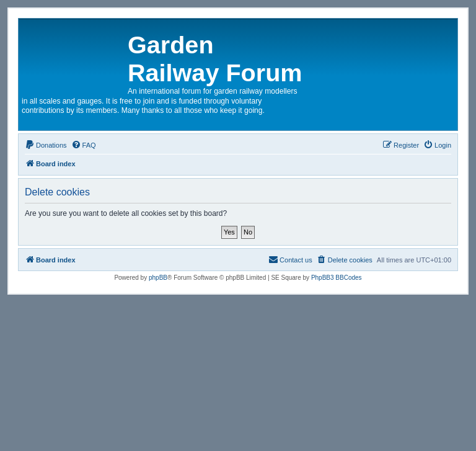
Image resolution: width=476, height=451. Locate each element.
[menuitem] (46, 145)
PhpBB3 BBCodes (337, 278)
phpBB (158, 278)
